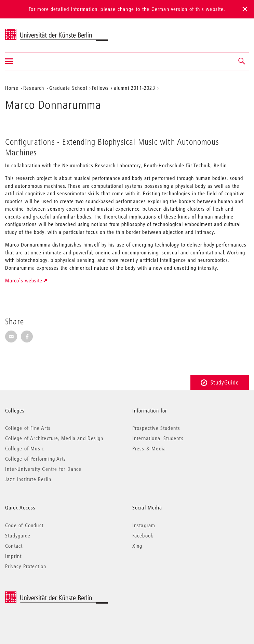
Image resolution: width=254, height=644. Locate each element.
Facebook (143, 535)
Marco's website (24, 280)
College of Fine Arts (28, 428)
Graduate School (68, 88)
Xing (137, 546)
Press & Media (149, 448)
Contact (14, 546)
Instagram (144, 525)
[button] (242, 61)
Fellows (100, 88)
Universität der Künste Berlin (32, 31)
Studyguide (18, 535)
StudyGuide (220, 382)
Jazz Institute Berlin (28, 479)
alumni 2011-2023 (135, 88)
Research (34, 88)
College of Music (25, 448)
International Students (158, 438)
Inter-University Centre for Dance (43, 469)
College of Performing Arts (36, 459)
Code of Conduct (24, 525)
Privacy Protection (26, 566)
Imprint (13, 556)
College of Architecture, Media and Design (54, 438)
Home (12, 88)
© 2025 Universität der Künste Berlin (41, 595)
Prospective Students (156, 428)
